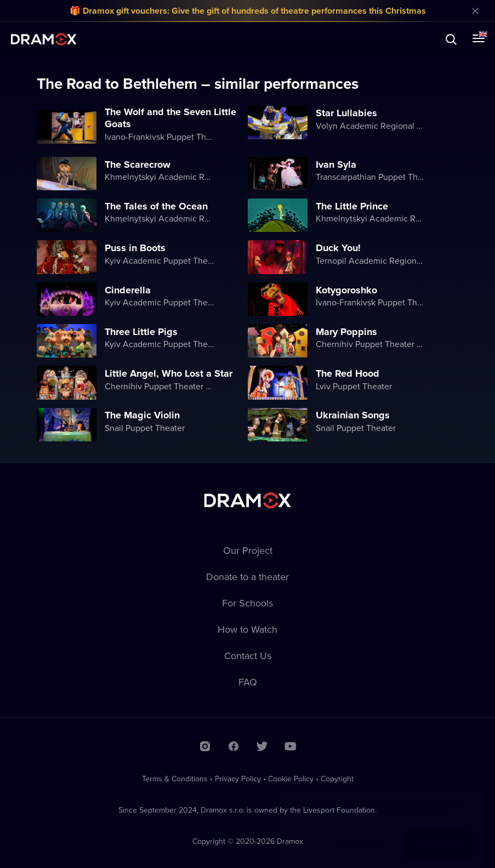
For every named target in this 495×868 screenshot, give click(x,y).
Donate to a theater (248, 577)
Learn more (364, 833)
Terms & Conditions (175, 779)
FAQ (248, 682)
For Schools (248, 603)
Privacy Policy (238, 779)
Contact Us (248, 656)
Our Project (248, 550)
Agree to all (439, 833)
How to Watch (248, 629)
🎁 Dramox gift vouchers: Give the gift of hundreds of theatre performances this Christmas (248, 11)
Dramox (44, 39)
